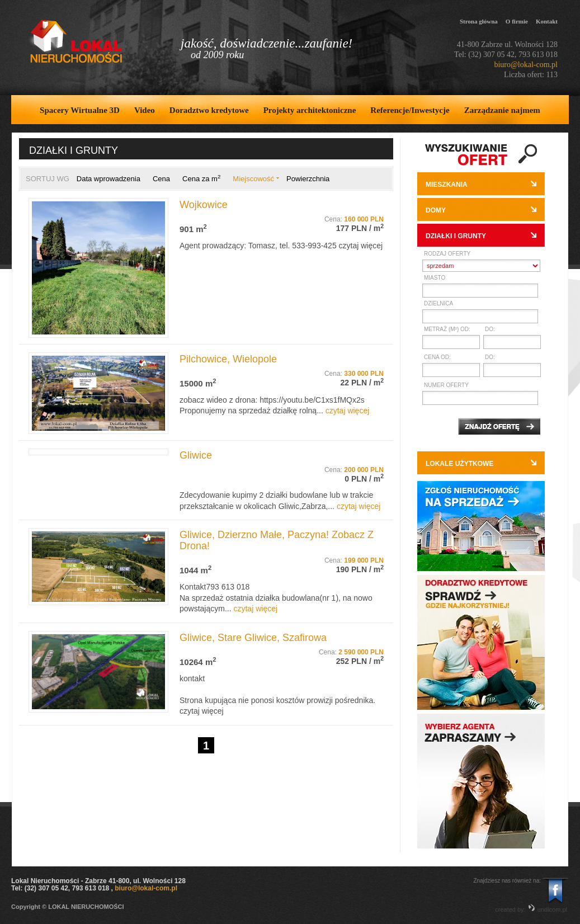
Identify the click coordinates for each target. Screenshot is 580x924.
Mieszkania (447, 185)
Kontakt (547, 21)
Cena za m (201, 179)
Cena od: (437, 357)
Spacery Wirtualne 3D (80, 110)
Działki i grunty (456, 236)
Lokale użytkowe (459, 464)
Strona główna (479, 21)
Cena (161, 179)
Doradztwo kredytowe (209, 110)
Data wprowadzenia (109, 179)
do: (490, 329)
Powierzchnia (308, 179)
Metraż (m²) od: (447, 329)
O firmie (517, 21)
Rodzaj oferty (447, 254)
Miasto (435, 278)
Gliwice (196, 456)
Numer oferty (446, 385)
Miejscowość (253, 179)
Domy (436, 210)
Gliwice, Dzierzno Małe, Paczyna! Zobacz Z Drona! (277, 541)
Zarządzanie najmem (502, 110)
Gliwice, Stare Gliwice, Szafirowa (253, 638)
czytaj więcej (361, 246)
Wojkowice (204, 205)
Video (145, 110)
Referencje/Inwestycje (410, 110)
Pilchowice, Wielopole (228, 359)
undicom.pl (547, 909)
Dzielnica (438, 303)
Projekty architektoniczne (310, 110)
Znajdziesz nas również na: (507, 881)
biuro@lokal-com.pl (526, 65)
